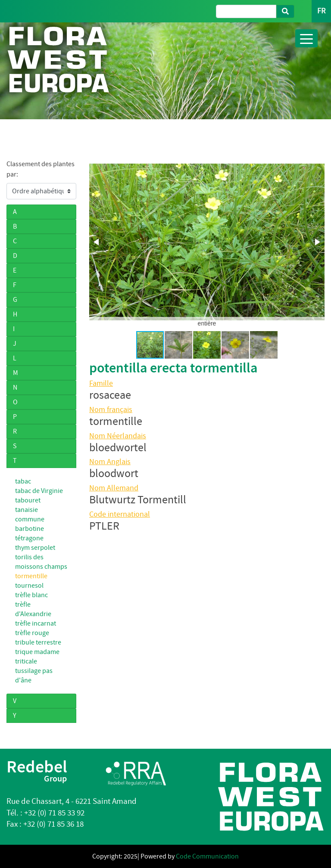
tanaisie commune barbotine (30, 519)
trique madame (37, 652)
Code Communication (207, 856)
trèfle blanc (31, 595)
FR (321, 11)
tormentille (31, 576)
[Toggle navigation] (306, 38)
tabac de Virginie (39, 491)
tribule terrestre (38, 642)
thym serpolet (35, 548)
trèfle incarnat (36, 623)
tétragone (29, 538)
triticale (26, 661)
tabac (23, 481)
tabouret (28, 500)
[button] (97, 242)
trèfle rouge (32, 633)
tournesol (29, 586)
